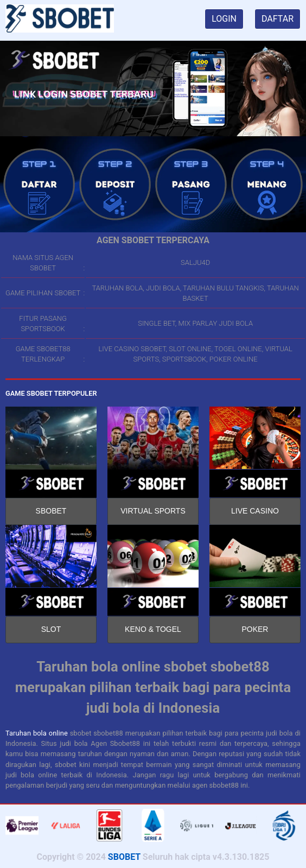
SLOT (51, 629)
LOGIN (224, 19)
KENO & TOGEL (153, 629)
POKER (255, 629)
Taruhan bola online (37, 733)
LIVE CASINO (255, 511)
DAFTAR (278, 19)
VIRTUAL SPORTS (153, 511)
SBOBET (51, 511)
